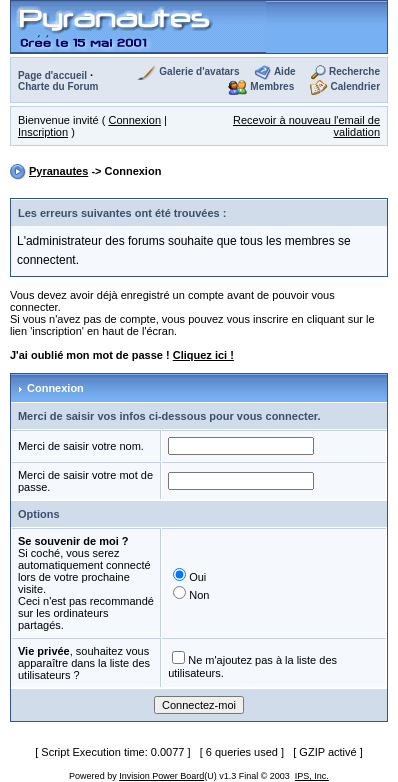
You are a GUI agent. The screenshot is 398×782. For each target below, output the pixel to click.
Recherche (354, 71)
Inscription (43, 132)
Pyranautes (58, 171)
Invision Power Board (161, 776)
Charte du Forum (58, 86)
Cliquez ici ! (203, 355)
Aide (285, 71)
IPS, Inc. (312, 776)
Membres (272, 86)
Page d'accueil (52, 75)
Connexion (134, 120)
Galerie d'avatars (199, 71)
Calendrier (355, 86)
